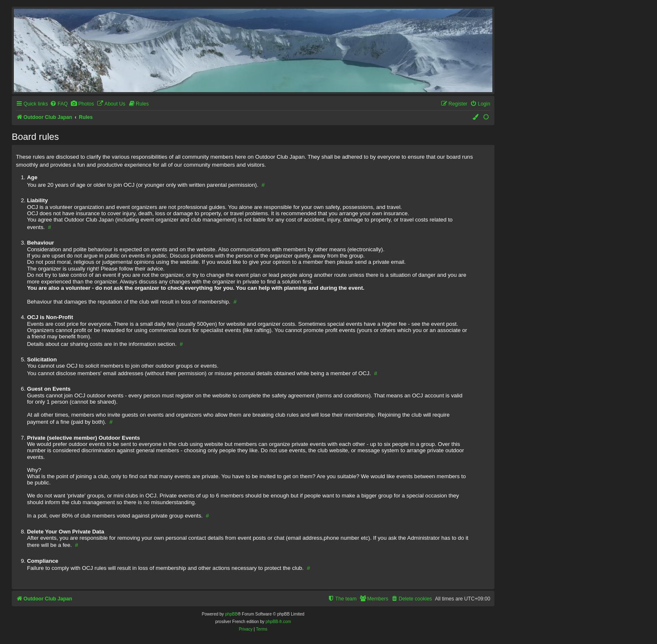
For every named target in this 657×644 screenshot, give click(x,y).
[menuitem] (59, 104)
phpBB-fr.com (278, 622)
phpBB (231, 614)
